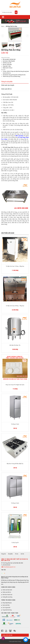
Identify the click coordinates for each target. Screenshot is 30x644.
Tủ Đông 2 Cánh (15, 424)
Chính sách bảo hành (7, 590)
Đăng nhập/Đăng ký (7, 603)
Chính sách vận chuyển (8, 85)
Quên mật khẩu (6, 605)
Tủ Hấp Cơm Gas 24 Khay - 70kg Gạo (15, 306)
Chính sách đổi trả (6, 89)
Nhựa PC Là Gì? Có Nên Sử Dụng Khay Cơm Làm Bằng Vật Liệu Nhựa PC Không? (15, 577)
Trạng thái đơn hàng (7, 610)
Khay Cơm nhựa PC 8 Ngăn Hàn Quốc (15, 385)
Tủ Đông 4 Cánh (15, 503)
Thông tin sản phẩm (7, 82)
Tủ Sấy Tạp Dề (15, 543)
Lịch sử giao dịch (6, 607)
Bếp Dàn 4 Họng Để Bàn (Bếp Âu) (15, 464)
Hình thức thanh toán (7, 595)
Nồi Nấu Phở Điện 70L (15, 345)
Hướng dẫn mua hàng (7, 597)
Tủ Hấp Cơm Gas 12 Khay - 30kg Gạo (15, 266)
